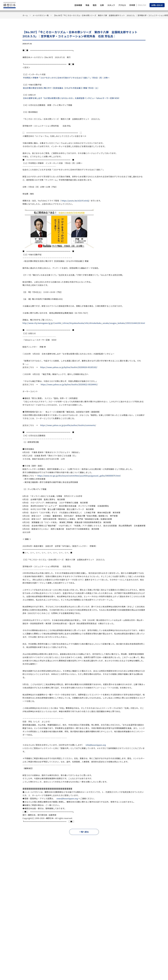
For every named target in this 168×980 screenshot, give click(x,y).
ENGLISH (142, 5)
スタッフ (111, 5)
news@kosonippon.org (67, 798)
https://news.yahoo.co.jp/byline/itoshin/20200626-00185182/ (69, 367)
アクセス (122, 5)
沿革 (102, 5)
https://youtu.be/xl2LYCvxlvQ (75, 201)
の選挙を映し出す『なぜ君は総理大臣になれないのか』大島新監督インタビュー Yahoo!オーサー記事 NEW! (71, 98)
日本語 (132, 5)
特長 (88, 5)
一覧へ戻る (84, 832)
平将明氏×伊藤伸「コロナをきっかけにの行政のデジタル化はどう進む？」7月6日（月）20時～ (66, 78)
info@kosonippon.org (96, 745)
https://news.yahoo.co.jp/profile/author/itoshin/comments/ (68, 425)
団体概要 (78, 5)
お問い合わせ (157, 5)
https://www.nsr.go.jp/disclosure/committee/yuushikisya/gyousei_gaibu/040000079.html (79, 476)
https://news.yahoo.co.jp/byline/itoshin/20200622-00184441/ (69, 384)
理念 (95, 5)
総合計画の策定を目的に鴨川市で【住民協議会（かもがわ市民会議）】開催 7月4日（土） (61, 88)
